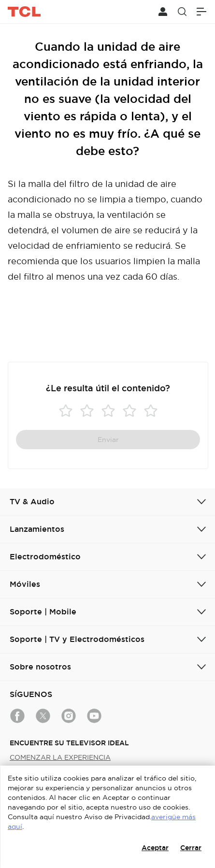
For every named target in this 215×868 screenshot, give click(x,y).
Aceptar (155, 848)
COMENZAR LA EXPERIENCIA (60, 757)
